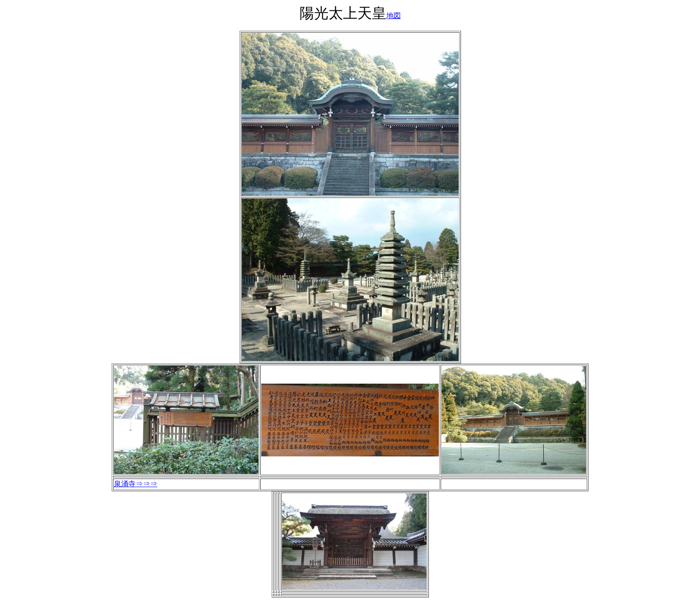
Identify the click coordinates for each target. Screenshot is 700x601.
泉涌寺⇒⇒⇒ (136, 484)
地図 (394, 16)
